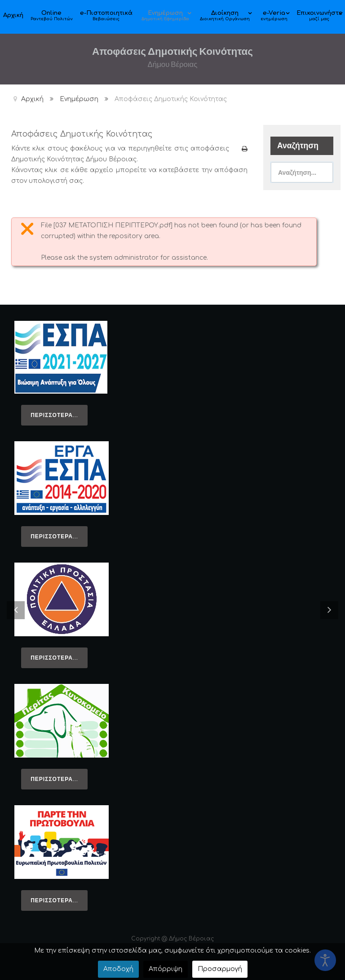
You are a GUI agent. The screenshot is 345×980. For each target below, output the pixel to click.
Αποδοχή (118, 969)
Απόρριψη (166, 969)
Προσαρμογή (220, 969)
